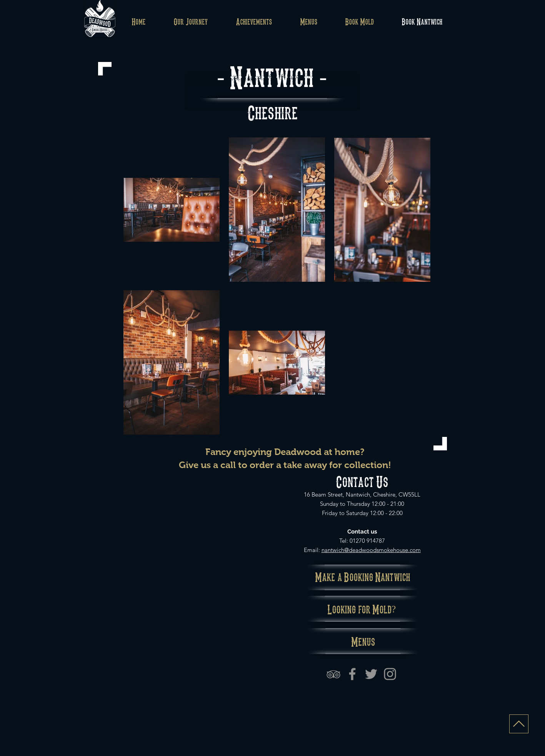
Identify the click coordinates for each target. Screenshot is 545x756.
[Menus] (363, 641)
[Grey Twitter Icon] (371, 674)
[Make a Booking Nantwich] (363, 576)
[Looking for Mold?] (362, 609)
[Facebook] (352, 674)
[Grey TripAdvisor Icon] (333, 674)
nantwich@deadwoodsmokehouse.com (371, 550)
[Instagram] (390, 674)
